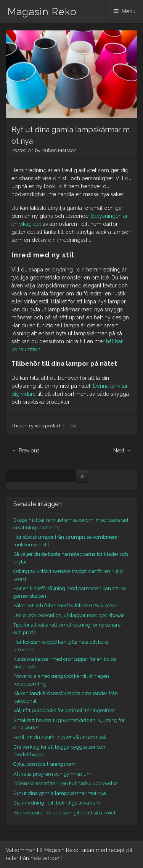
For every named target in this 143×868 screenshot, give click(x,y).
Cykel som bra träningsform (45, 764)
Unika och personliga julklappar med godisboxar (69, 615)
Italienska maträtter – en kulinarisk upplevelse (65, 783)
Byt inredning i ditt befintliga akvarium (57, 803)
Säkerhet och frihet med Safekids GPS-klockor (65, 605)
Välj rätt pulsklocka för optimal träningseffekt (64, 710)
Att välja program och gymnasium (52, 774)
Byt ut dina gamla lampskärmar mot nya (60, 793)
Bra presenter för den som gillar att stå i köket (64, 813)
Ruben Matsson (59, 150)
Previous (26, 451)
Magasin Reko (42, 12)
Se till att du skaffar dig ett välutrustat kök (60, 737)
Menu (129, 11)
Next (122, 451)
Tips (71, 426)
